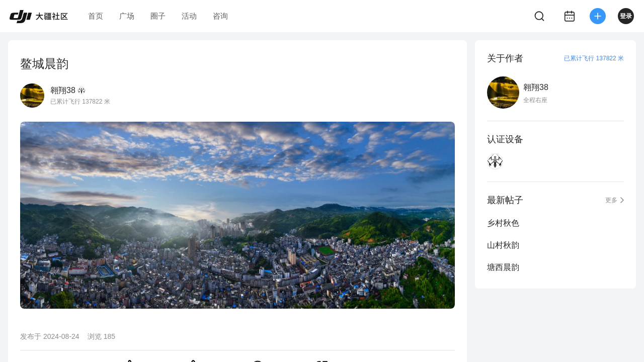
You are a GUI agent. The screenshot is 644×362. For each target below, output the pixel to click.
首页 (96, 16)
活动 (189, 16)
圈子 (158, 16)
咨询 (220, 16)
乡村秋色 (503, 223)
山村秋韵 (503, 245)
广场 (127, 16)
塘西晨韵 (503, 267)
